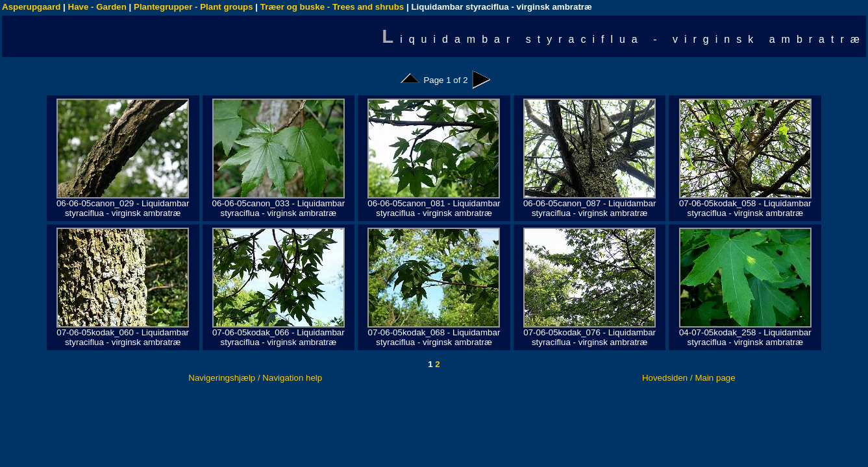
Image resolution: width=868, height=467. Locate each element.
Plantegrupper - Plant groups (193, 7)
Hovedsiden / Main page (689, 378)
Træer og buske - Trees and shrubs (332, 7)
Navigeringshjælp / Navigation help (255, 378)
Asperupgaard (31, 7)
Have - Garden (97, 7)
